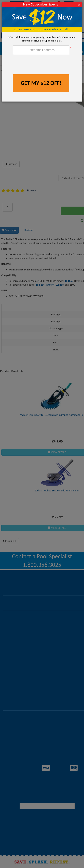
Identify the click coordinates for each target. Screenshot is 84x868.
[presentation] (42, 65)
